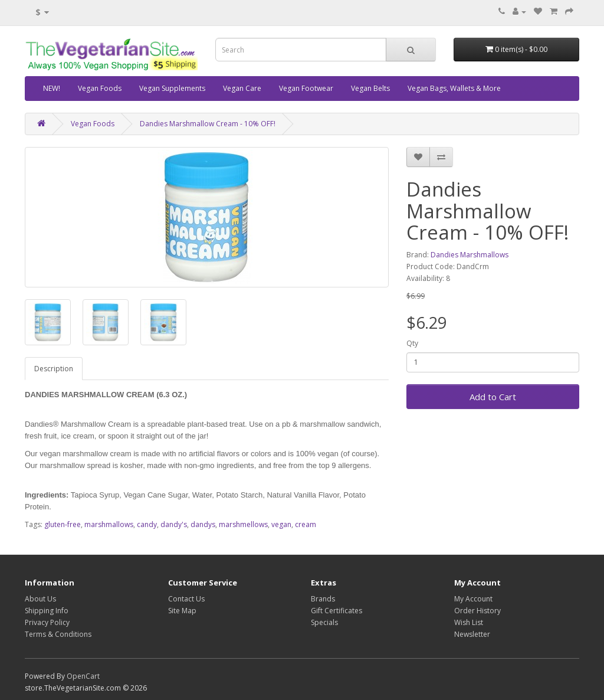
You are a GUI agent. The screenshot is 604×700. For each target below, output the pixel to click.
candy (147, 524)
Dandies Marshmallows (470, 255)
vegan (281, 524)
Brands (323, 599)
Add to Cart (493, 397)
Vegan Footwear (306, 88)
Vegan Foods (100, 88)
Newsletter (472, 634)
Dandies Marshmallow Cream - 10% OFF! (208, 124)
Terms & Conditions (58, 634)
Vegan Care (242, 88)
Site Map (182, 611)
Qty (412, 343)
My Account (473, 599)
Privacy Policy (47, 622)
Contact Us (186, 599)
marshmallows (109, 524)
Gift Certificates (337, 611)
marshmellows (243, 524)
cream (306, 524)
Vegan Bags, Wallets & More (454, 88)
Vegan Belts (370, 88)
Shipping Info (47, 611)
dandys (203, 524)
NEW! (52, 88)
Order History (477, 611)
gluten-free (63, 524)
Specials (324, 622)
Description (54, 369)
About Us (40, 599)
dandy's (174, 524)
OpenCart (83, 676)
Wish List (469, 622)
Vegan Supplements (172, 88)
